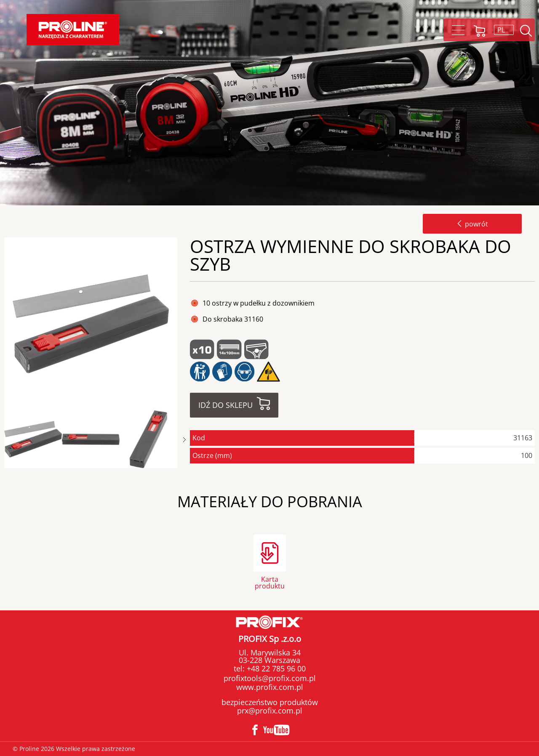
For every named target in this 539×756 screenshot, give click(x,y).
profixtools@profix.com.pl (270, 678)
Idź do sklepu (225, 405)
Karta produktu (270, 582)
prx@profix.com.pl (270, 711)
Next (184, 440)
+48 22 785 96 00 (275, 668)
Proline (73, 30)
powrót (472, 224)
